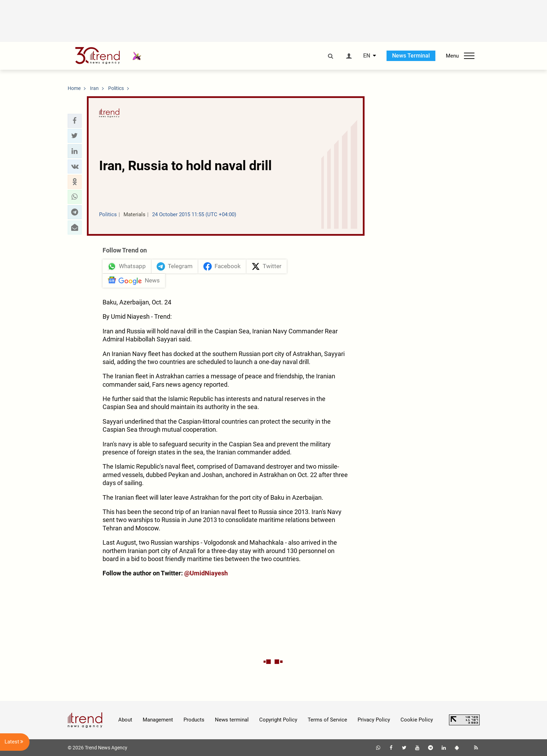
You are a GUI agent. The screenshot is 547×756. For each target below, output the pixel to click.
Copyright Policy (278, 720)
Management (158, 720)
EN (367, 56)
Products (194, 720)
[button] (75, 121)
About (125, 720)
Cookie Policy (417, 720)
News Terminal (411, 56)
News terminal (232, 720)
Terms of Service (327, 720)
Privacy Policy (374, 720)
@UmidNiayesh (206, 573)
